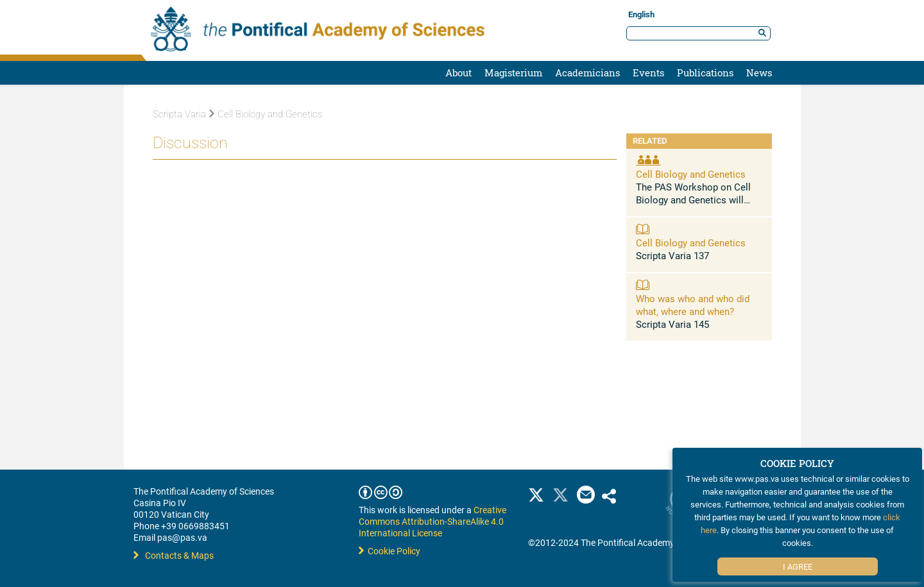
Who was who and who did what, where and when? (693, 305)
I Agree (798, 566)
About (458, 72)
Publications (705, 72)
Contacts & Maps (174, 555)
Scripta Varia (179, 114)
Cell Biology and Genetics (266, 114)
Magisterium (513, 72)
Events (648, 72)
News (759, 72)
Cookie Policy (389, 551)
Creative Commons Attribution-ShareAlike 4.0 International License (432, 521)
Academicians (587, 72)
